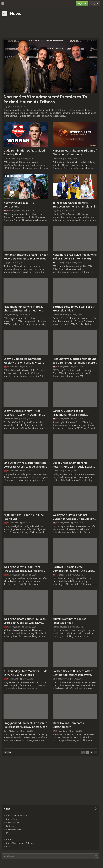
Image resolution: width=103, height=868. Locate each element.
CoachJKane (13, 367)
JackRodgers (62, 263)
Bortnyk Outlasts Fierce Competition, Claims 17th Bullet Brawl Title (73, 569)
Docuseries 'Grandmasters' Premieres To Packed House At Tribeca (45, 99)
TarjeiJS (7, 106)
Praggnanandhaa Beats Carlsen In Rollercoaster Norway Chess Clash (25, 725)
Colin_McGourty (11, 315)
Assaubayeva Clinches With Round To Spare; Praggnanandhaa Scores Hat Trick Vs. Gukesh (75, 361)
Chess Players (13, 819)
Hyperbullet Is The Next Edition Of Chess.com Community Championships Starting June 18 (75, 152)
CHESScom (58, 158)
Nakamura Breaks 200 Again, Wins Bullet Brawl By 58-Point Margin (75, 257)
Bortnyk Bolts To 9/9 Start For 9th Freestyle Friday (74, 309)
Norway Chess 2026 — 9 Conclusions (19, 205)
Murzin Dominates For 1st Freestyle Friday (69, 621)
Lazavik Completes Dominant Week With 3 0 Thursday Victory (24, 361)
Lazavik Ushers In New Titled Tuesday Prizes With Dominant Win (23, 413)
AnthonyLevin (14, 210)
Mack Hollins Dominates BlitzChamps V (68, 725)
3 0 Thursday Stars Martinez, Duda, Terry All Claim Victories (26, 673)
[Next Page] (96, 753)
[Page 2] (91, 753)
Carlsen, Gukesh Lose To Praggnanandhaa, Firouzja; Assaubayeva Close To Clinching (73, 413)
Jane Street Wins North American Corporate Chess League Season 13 (25, 465)
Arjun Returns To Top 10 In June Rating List (24, 517)
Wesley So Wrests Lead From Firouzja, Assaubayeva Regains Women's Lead (23, 569)
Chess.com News (14, 829)
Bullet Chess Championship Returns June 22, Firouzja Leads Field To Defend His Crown (73, 465)
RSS (8, 846)
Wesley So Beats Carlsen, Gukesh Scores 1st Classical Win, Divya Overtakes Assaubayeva (25, 621)
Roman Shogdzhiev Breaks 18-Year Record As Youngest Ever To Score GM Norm (26, 257)
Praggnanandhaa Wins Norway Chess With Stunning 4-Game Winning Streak (23, 309)
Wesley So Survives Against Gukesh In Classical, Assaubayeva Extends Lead (74, 517)
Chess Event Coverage (17, 815)
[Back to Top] (7, 753)
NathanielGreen (11, 158)
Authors (10, 840)
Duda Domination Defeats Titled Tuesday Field (24, 152)
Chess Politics (13, 822)
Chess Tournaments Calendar (20, 843)
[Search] (50, 856)
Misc (8, 833)
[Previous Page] (83, 753)
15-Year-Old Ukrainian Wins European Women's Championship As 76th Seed (75, 205)
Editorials (11, 826)
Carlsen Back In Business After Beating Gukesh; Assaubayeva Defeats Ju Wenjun (72, 673)
